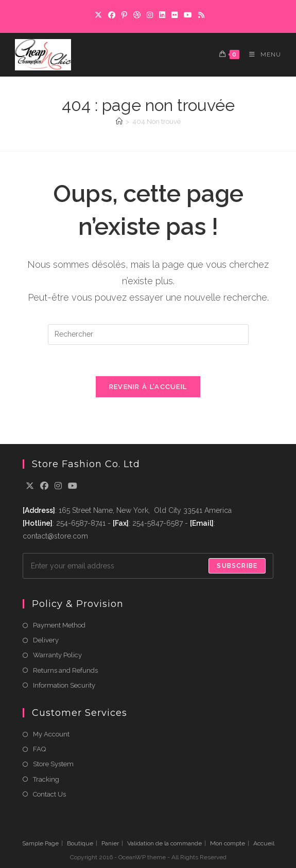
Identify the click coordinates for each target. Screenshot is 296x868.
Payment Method (59, 625)
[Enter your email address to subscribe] (148, 566)
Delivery (46, 640)
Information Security (64, 685)
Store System (53, 764)
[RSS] (200, 15)
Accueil (264, 843)
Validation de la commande (164, 843)
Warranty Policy (57, 655)
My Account (51, 734)
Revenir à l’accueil (148, 387)
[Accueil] (119, 122)
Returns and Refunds (65, 670)
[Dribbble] (137, 15)
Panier (110, 843)
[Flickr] (175, 15)
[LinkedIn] (162, 15)
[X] (98, 15)
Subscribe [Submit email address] (237, 566)
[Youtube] (73, 486)
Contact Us (49, 794)
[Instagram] (150, 15)
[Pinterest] (124, 15)
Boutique (80, 843)
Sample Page (40, 843)
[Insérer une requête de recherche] (148, 335)
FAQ (39, 749)
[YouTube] (188, 15)
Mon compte (228, 843)
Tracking (46, 779)
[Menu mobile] (261, 54)
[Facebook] (112, 15)
